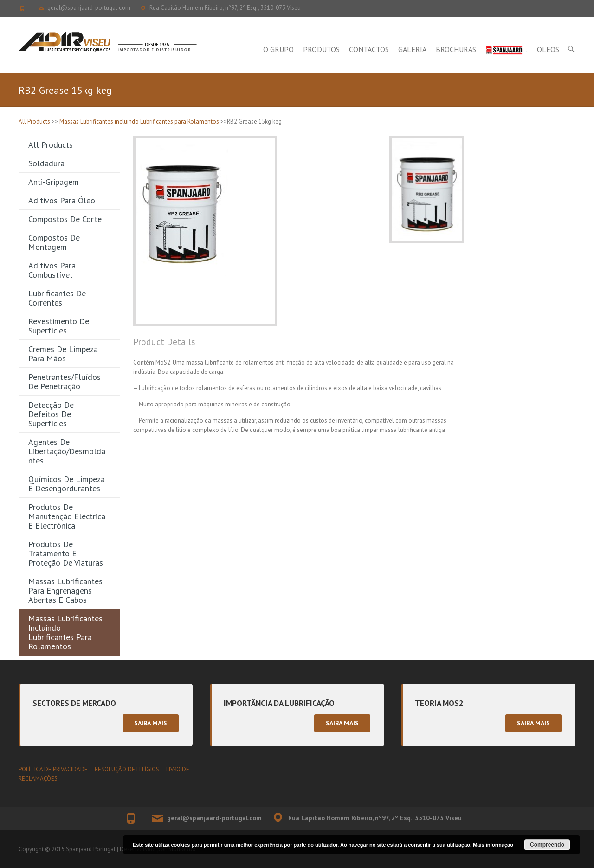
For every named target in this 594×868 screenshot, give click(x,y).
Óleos (548, 49)
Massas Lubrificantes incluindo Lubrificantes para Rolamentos (139, 121)
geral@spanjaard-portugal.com (89, 8)
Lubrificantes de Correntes (57, 298)
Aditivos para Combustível (52, 270)
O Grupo (278, 49)
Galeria (412, 49)
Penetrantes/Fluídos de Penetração (65, 382)
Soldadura (46, 163)
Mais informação (493, 845)
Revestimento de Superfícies (59, 326)
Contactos (369, 49)
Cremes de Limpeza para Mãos (63, 354)
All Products (34, 121)
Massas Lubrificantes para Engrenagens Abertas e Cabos (65, 591)
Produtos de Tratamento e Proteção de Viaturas (66, 553)
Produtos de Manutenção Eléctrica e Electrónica (67, 516)
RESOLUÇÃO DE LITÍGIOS (127, 769)
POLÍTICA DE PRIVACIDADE (53, 769)
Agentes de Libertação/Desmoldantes (67, 451)
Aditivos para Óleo (62, 200)
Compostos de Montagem (54, 242)
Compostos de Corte (65, 219)
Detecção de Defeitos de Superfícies (51, 414)
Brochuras (456, 49)
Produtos (321, 49)
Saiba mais (151, 723)
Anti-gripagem (54, 182)
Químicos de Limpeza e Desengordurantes (67, 484)
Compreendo (547, 845)
